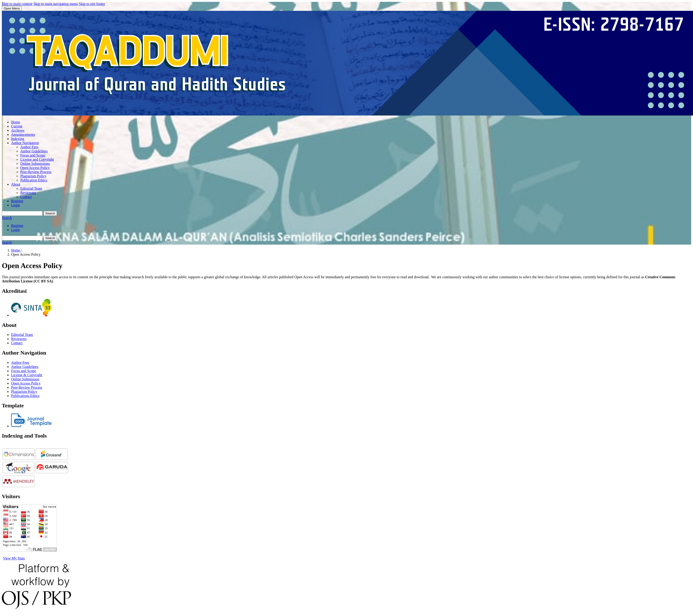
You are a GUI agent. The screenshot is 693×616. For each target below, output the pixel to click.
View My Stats (14, 558)
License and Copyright (37, 159)
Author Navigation (25, 143)
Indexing (18, 139)
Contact (26, 197)
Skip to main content (17, 4)
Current (17, 126)
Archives (18, 130)
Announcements (23, 135)
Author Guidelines (34, 151)
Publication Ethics (34, 180)
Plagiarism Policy (33, 176)
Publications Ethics (25, 396)
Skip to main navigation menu (56, 4)
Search (50, 213)
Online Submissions (35, 164)
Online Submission (25, 379)
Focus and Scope (33, 155)
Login (15, 205)
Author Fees (29, 147)
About (16, 184)
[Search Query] (22, 213)
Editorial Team (31, 188)
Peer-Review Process (36, 172)
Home (16, 122)
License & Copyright (27, 375)
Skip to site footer (92, 4)
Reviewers (28, 193)
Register (17, 201)
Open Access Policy (35, 168)
